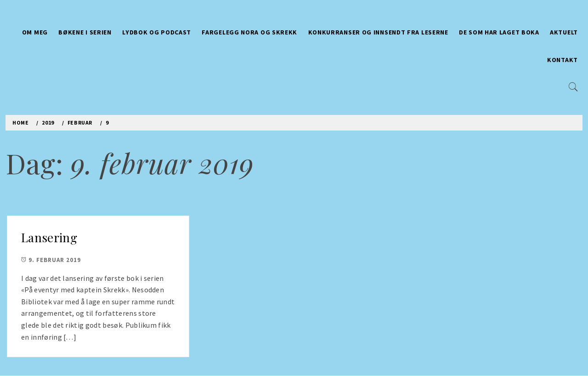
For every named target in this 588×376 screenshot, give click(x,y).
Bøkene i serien (85, 32)
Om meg (35, 32)
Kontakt (563, 60)
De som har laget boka (499, 32)
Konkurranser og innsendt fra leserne (378, 32)
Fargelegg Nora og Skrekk (249, 32)
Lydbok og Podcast (157, 32)
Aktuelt (564, 32)
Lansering (49, 237)
